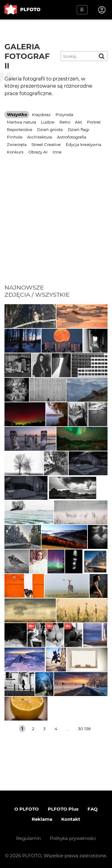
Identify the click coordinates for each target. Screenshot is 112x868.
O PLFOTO (27, 809)
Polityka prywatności (73, 838)
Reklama (42, 819)
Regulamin (29, 838)
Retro (65, 122)
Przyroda (64, 115)
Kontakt (71, 819)
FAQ (93, 809)
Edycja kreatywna (83, 144)
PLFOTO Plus (63, 809)
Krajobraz (41, 115)
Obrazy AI (38, 152)
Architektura (40, 137)
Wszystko (17, 115)
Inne (57, 152)
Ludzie (48, 122)
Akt (78, 122)
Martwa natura (22, 122)
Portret (94, 122)
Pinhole (15, 137)
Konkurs (15, 152)
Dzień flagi (79, 130)
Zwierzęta (17, 144)
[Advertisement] (56, 225)
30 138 (84, 729)
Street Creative (46, 144)
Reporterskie (20, 130)
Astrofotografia (72, 137)
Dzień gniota (50, 130)
